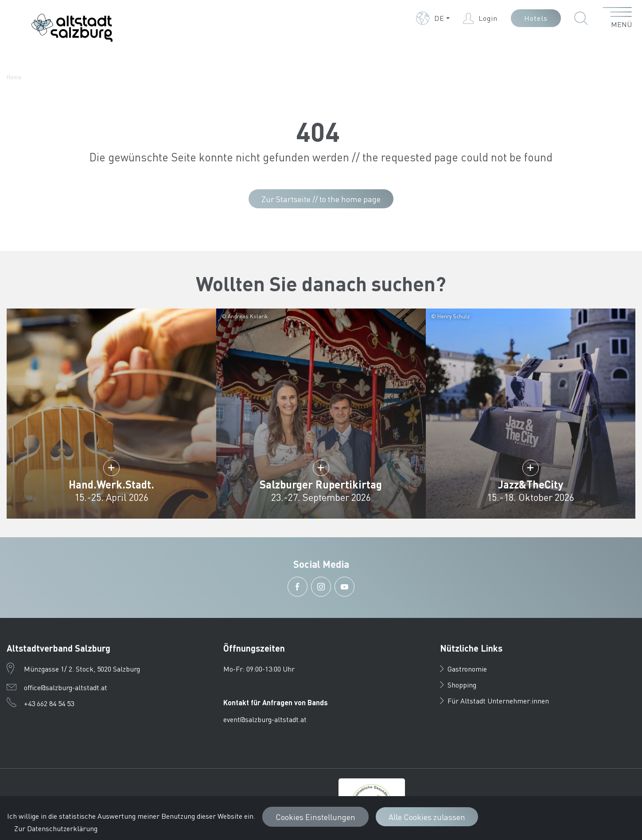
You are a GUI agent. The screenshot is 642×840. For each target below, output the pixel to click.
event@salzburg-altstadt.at (265, 719)
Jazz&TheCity (531, 484)
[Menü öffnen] (617, 18)
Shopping (458, 685)
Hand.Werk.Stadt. (111, 484)
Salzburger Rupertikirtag (321, 484)
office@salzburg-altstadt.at (66, 687)
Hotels (536, 18)
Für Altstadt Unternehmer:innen (494, 701)
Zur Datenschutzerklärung (56, 828)
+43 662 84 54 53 (49, 703)
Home (14, 77)
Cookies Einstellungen (315, 817)
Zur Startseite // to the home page (321, 199)
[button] (433, 18)
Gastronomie (463, 669)
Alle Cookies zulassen (427, 817)
